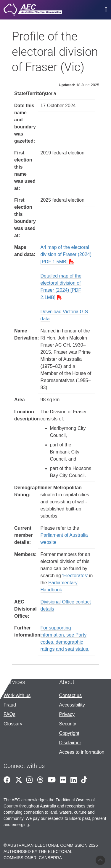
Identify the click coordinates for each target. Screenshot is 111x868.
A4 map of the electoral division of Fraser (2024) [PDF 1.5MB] (66, 254)
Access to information (82, 752)
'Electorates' (75, 576)
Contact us (70, 695)
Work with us (17, 695)
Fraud (10, 705)
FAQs (9, 714)
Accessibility (72, 705)
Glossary (13, 724)
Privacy (67, 714)
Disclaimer (70, 743)
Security (68, 724)
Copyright (69, 733)
